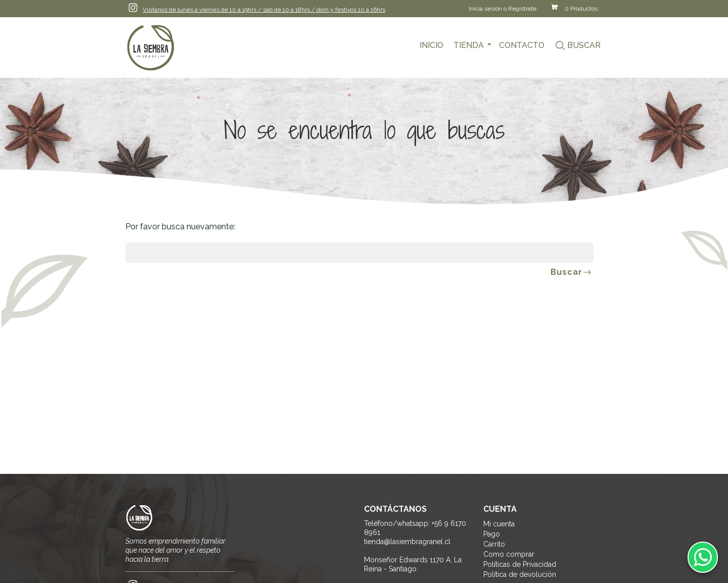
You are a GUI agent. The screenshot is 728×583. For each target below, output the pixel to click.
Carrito (494, 544)
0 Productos (581, 9)
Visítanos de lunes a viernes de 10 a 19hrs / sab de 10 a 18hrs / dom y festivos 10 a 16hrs (264, 10)
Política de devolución (520, 574)
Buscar (584, 45)
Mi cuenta (499, 524)
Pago (492, 534)
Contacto (522, 45)
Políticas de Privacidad (520, 564)
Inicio (431, 45)
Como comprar (509, 554)
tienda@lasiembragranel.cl (407, 542)
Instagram (133, 8)
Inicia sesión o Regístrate (503, 9)
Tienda (469, 45)
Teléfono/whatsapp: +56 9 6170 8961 (415, 528)
